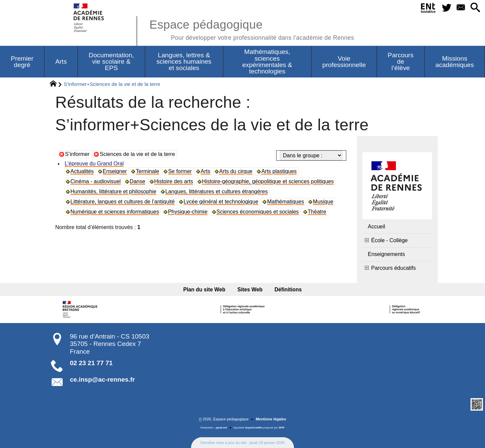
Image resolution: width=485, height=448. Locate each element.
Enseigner (115, 171)
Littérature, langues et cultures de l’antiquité (123, 202)
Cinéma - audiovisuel (95, 181)
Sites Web (250, 290)
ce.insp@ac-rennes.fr (103, 379)
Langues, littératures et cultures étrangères (217, 191)
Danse (137, 181)
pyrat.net (221, 428)
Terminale (147, 171)
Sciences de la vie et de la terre (137, 154)
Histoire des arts (174, 181)
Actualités (82, 171)
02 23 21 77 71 (91, 363)
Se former (180, 171)
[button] (475, 8)
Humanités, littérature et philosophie (113, 191)
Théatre (317, 212)
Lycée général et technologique (221, 202)
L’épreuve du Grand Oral (94, 164)
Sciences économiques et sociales (258, 212)
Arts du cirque (236, 171)
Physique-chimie (188, 212)
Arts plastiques (279, 171)
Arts (205, 171)
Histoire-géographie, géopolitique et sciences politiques (268, 181)
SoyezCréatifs (254, 428)
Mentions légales (271, 419)
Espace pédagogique (252, 29)
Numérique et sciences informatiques (115, 212)
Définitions (288, 290)
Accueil (377, 227)
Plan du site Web (204, 290)
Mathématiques (285, 202)
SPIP (282, 428)
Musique (323, 202)
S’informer (77, 154)
